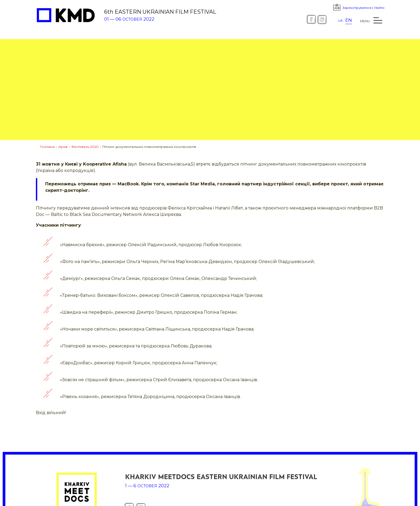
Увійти (379, 8)
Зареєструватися (357, 8)
